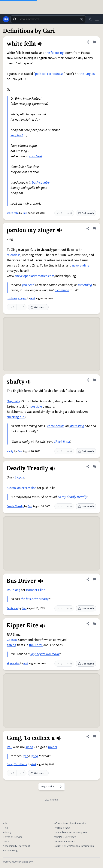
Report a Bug (10, 851)
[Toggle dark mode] (90, 19)
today (44, 599)
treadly (82, 497)
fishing (11, 645)
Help (6, 828)
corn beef (36, 156)
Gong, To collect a (17, 764)
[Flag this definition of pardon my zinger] (94, 228)
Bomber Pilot (35, 590)
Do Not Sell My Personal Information (74, 846)
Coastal (12, 640)
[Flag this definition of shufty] (94, 380)
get (25, 756)
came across (56, 426)
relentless (14, 255)
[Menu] (97, 19)
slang (17, 590)
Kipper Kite (13, 664)
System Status (62, 828)
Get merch (86, 213)
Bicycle (19, 477)
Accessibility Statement (16, 846)
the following (55, 53)
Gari (25, 213)
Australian (14, 488)
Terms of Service (13, 837)
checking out (16, 417)
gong (35, 756)
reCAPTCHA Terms (64, 842)
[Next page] (61, 787)
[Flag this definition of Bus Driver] (94, 579)
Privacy (7, 833)
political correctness (49, 74)
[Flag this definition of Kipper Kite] (94, 624)
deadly (71, 497)
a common (62, 290)
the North (36, 645)
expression (29, 488)
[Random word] (81, 19)
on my (62, 497)
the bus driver (30, 599)
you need (28, 285)
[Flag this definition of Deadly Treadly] (94, 467)
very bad (17, 135)
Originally (13, 401)
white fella (13, 213)
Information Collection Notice (70, 824)
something (85, 285)
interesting (77, 426)
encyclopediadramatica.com (34, 276)
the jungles (87, 74)
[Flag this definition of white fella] (94, 42)
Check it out (62, 442)
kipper (35, 654)
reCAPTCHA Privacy (65, 837)
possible (36, 407)
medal (53, 747)
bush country (41, 183)
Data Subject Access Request (70, 833)
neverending (81, 265)
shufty (10, 451)
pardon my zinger (17, 299)
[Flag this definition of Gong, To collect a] (94, 736)
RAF (9, 590)
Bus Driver (12, 608)
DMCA (6, 842)
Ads (5, 824)
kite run (45, 654)
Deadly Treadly (15, 506)
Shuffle (51, 800)
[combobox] (48, 19)
